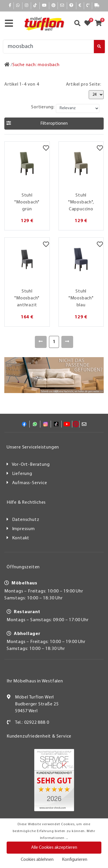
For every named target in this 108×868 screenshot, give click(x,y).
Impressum (23, 529)
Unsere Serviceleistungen (33, 447)
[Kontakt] (88, 6)
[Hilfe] (72, 6)
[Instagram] (27, 6)
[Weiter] (67, 342)
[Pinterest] (54, 6)
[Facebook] (10, 6)
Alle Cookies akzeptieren (54, 848)
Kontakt (21, 538)
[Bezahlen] (80, 6)
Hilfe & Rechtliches (26, 503)
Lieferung (22, 474)
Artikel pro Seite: (84, 84)
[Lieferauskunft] (97, 6)
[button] (54, 124)
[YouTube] (44, 6)
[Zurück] (41, 342)
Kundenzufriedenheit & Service (39, 736)
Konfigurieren (75, 860)
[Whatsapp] (18, 6)
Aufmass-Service (30, 483)
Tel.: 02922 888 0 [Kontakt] (32, 723)
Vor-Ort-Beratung (31, 465)
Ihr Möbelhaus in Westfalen (35, 681)
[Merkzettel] (46, 149)
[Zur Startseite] (7, 65)
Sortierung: (43, 107)
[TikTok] (35, 6)
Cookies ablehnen (37, 860)
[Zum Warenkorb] (100, 24)
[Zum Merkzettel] (89, 24)
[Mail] (62, 6)
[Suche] (48, 47)
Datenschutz (26, 520)
